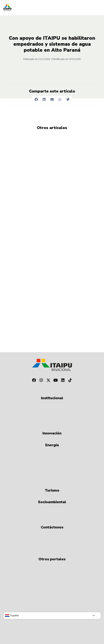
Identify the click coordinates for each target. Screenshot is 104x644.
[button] (36, 100)
